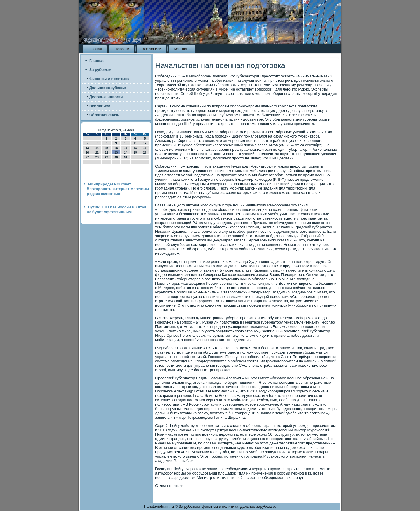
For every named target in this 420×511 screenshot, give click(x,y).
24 (126, 153)
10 (126, 143)
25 (135, 153)
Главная (95, 49)
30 (116, 157)
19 (145, 148)
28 (97, 157)
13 (87, 148)
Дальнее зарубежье (108, 88)
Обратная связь (104, 115)
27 (87, 157)
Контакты (182, 49)
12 (145, 143)
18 (135, 148)
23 (116, 153)
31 (126, 157)
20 (87, 153)
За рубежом (100, 70)
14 (97, 148)
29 (107, 157)
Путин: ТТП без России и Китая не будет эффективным (117, 210)
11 (135, 143)
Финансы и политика (109, 79)
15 (107, 148)
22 (107, 153)
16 (116, 148)
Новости (122, 49)
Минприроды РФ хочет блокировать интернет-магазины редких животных (118, 189)
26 (145, 153)
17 (126, 148)
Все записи (152, 49)
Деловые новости (106, 97)
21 (97, 153)
